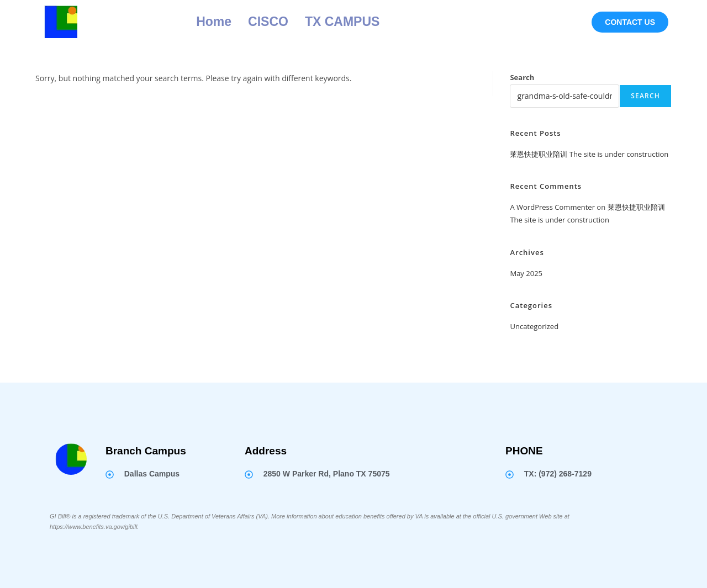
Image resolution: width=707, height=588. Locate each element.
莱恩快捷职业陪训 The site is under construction (589, 154)
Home (214, 22)
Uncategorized (534, 326)
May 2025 (526, 273)
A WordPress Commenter (552, 207)
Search (522, 77)
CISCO (268, 22)
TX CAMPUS (342, 22)
